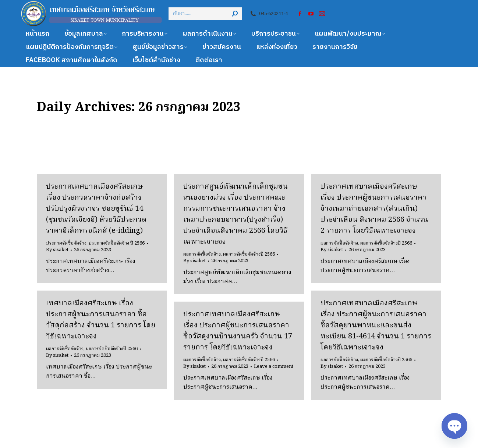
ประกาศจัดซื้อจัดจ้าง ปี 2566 (117, 243)
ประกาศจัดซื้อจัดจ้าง (66, 243)
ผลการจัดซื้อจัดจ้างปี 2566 (249, 254)
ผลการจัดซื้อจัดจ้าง (202, 254)
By (57, 250)
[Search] (205, 14)
